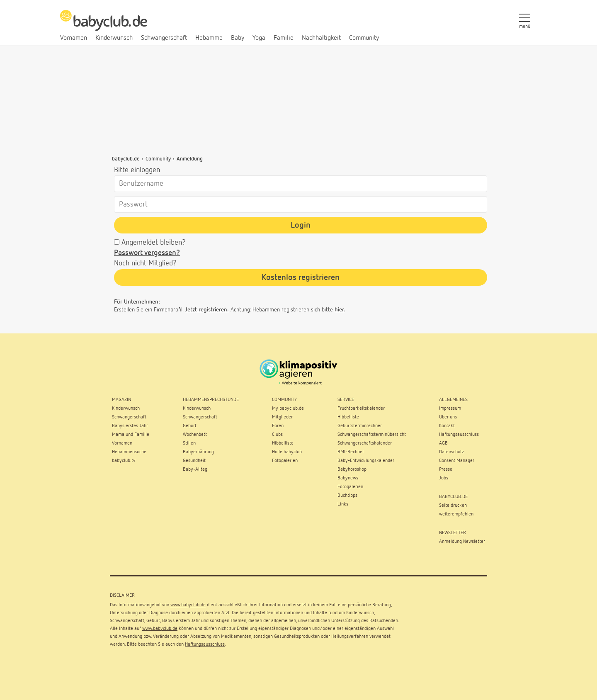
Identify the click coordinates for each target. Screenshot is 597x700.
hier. (340, 310)
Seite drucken (453, 506)
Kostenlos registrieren (301, 277)
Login (301, 225)
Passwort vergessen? (147, 253)
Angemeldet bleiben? (154, 243)
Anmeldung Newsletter (462, 542)
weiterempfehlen (456, 514)
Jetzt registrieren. (207, 310)
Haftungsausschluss (205, 644)
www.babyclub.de (188, 605)
